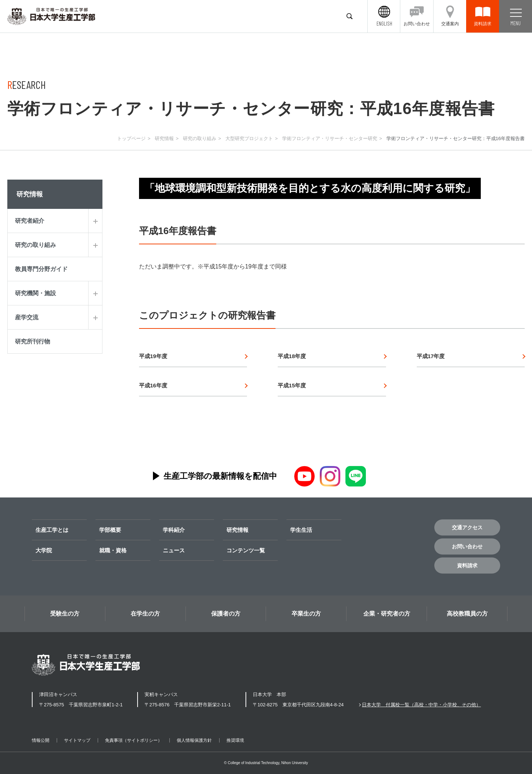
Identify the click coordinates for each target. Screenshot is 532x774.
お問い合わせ (467, 546)
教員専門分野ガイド (41, 269)
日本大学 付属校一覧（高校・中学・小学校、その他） (421, 705)
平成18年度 (292, 356)
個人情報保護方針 (194, 740)
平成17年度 (431, 356)
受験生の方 (65, 614)
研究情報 (164, 138)
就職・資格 (113, 550)
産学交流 (27, 317)
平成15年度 (292, 385)
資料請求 (467, 566)
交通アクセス (467, 527)
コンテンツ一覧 (246, 550)
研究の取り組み (200, 138)
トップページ (131, 138)
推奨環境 (235, 740)
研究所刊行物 (33, 341)
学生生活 (301, 530)
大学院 (44, 550)
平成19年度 (153, 356)
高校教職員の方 (467, 614)
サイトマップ (77, 740)
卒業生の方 (306, 614)
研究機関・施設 (35, 293)
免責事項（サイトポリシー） (134, 740)
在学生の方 (145, 614)
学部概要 (110, 530)
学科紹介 (174, 530)
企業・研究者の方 (387, 614)
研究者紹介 (30, 221)
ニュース (174, 550)
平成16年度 (153, 385)
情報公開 (41, 740)
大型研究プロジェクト (249, 138)
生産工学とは (52, 530)
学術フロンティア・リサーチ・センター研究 (330, 138)
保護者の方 (226, 614)
